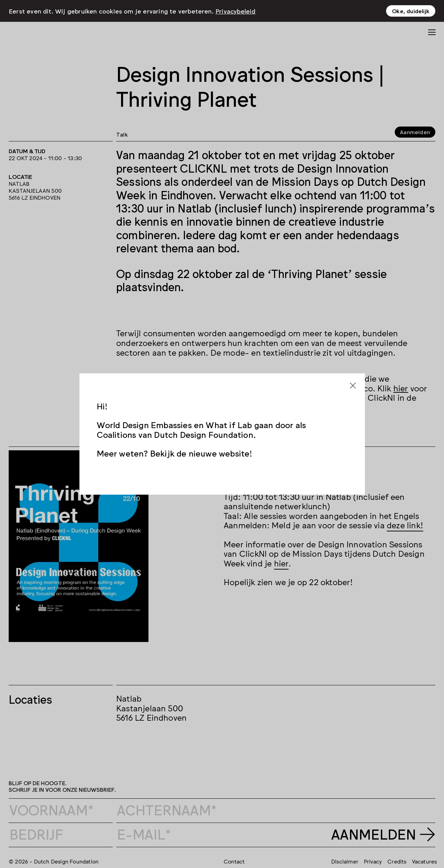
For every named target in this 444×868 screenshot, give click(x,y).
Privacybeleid (236, 11)
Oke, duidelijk (411, 11)
